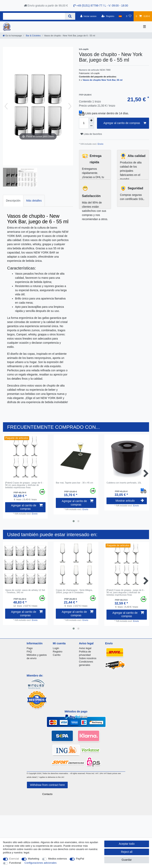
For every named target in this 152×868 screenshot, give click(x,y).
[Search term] (34, 16)
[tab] (13, 201)
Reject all (127, 852)
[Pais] (120, 16)
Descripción (13, 201)
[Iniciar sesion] (88, 16)
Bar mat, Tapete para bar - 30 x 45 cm (74, 483)
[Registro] (108, 16)
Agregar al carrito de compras (125, 123)
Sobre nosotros (88, 658)
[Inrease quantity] (91, 120)
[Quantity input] (84, 123)
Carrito (57, 655)
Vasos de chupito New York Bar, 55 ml (103, 80)
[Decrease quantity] (91, 126)
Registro (58, 652)
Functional (15, 863)
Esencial (14, 859)
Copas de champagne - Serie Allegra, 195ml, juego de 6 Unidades (74, 591)
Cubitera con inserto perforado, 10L (124, 483)
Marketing (34, 859)
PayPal (80, 859)
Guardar (127, 860)
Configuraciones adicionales (41, 863)
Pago (30, 648)
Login (56, 648)
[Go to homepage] (12, 36)
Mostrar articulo (130, 501)
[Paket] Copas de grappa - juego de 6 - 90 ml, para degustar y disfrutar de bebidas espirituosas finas (24, 485)
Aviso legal (85, 648)
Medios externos (57, 859)
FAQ (29, 652)
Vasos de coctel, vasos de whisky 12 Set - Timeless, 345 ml (25, 591)
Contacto (47, 794)
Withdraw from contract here (47, 785)
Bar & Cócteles (33, 36)
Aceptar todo (127, 844)
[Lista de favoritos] (129, 16)
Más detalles (34, 201)
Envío (100, 144)
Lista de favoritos (91, 134)
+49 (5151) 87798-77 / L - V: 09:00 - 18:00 (101, 6)
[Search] (70, 16)
